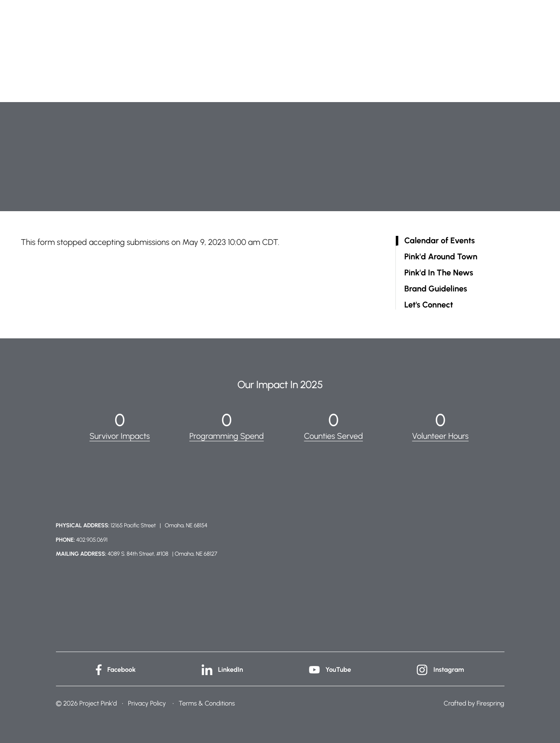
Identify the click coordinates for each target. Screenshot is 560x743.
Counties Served (334, 436)
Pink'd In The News (439, 273)
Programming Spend (227, 436)
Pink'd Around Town (441, 257)
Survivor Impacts (120, 436)
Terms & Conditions (207, 703)
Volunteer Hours (440, 436)
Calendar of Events (440, 241)
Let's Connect (429, 305)
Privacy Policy (147, 703)
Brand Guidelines (436, 289)
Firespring (490, 703)
